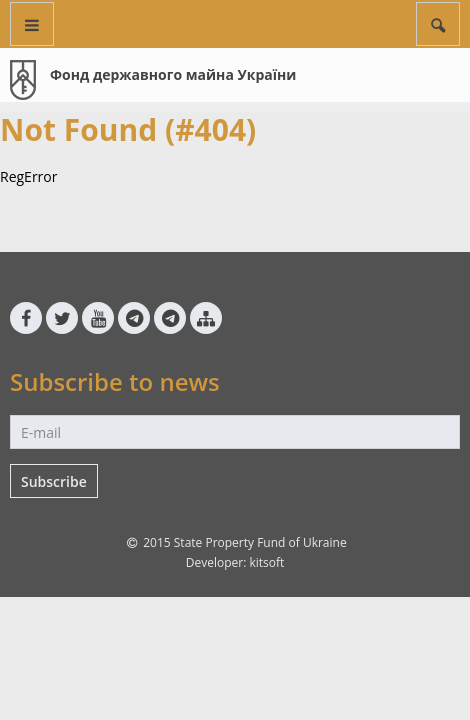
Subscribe (54, 481)
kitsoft (266, 562)
